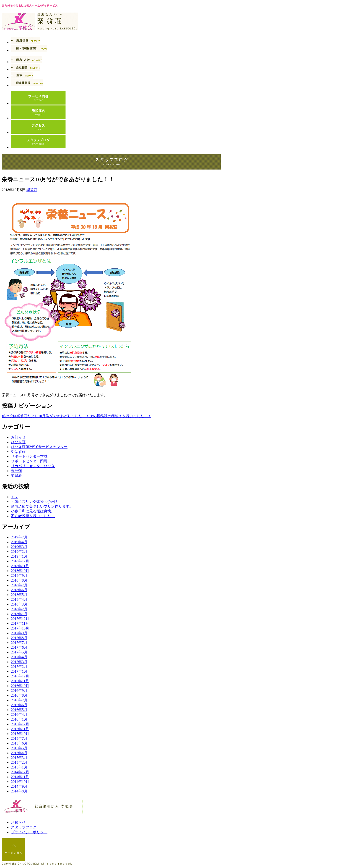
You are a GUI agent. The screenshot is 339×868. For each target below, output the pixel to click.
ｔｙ (15, 497)
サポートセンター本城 (29, 456)
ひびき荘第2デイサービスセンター (39, 447)
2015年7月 (19, 738)
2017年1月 (19, 671)
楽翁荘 (32, 190)
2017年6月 (19, 647)
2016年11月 (20, 681)
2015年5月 (19, 748)
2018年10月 (20, 571)
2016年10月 (20, 686)
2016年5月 (19, 710)
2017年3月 (19, 662)
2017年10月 (20, 628)
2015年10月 (20, 734)
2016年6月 (19, 705)
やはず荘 (18, 452)
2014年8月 (19, 791)
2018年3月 (19, 604)
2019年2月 (19, 552)
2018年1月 (19, 614)
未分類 (16, 471)
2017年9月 (19, 633)
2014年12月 (20, 772)
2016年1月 (19, 719)
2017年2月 (19, 667)
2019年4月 (19, 542)
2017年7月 (19, 643)
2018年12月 (20, 561)
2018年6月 (19, 590)
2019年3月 (19, 547)
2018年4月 (19, 599)
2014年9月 (19, 786)
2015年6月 (19, 743)
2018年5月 (19, 595)
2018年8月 (19, 580)
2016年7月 (19, 700)
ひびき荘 (18, 442)
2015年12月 (20, 724)
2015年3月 (19, 758)
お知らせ (18, 437)
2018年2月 (19, 609)
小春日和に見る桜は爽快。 (33, 511)
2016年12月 (20, 676)
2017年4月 (19, 657)
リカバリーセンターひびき (33, 466)
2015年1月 (19, 767)
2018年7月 (19, 585)
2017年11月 (20, 623)
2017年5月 (19, 652)
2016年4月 (19, 715)
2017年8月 (19, 638)
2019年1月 (19, 556)
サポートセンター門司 (29, 461)
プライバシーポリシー (29, 832)
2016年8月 (19, 695)
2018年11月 (20, 566)
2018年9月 (19, 576)
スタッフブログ (24, 827)
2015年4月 (19, 753)
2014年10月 (20, 782)
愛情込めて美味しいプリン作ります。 (42, 506)
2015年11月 (20, 729)
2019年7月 (19, 537)
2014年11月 (20, 777)
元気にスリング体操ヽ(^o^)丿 (35, 502)
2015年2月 (19, 762)
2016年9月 (19, 691)
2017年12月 (20, 619)
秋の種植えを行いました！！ (120, 416)
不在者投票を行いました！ (33, 516)
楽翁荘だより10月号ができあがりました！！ (46, 416)
